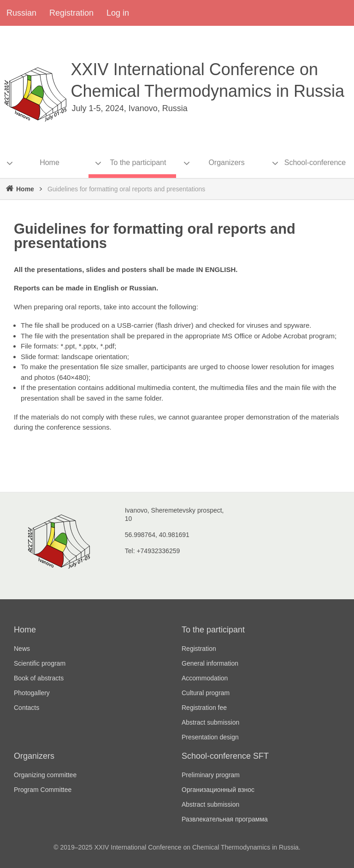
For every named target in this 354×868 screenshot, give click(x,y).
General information (210, 663)
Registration (71, 13)
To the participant (213, 630)
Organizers (34, 756)
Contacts (27, 708)
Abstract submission (210, 722)
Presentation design (210, 737)
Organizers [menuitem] (226, 162)
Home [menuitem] (50, 162)
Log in (118, 13)
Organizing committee (45, 775)
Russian (21, 13)
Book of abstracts (39, 678)
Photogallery (32, 693)
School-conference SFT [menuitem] (315, 168)
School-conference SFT (225, 756)
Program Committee (43, 790)
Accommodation (205, 678)
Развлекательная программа (225, 819)
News (22, 649)
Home (25, 189)
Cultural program (206, 693)
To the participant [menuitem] (138, 162)
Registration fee (204, 708)
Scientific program (40, 663)
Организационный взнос (218, 790)
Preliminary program (211, 775)
